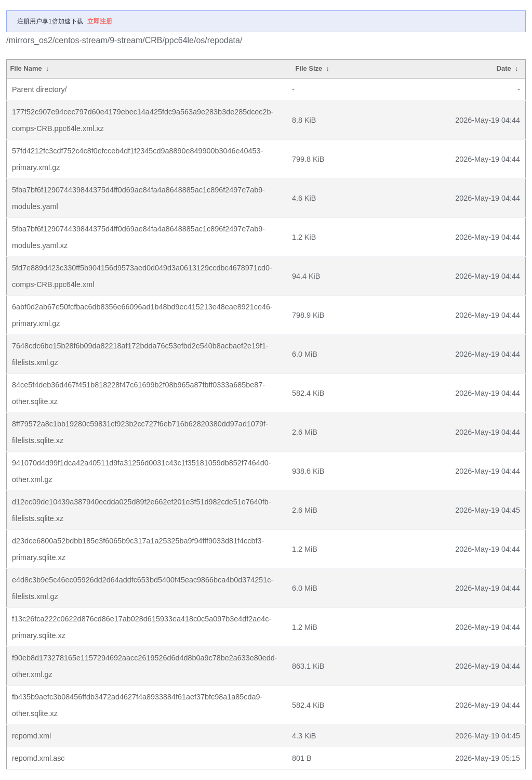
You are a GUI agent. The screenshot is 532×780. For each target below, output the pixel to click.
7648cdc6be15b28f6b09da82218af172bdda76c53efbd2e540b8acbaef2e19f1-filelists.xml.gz (140, 354)
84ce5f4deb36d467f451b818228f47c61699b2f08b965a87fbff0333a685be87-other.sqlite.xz (138, 393)
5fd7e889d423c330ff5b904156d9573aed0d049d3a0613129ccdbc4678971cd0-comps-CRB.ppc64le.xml (142, 276)
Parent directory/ (39, 89)
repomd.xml (31, 736)
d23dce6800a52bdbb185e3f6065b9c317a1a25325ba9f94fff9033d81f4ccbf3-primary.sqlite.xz (138, 549)
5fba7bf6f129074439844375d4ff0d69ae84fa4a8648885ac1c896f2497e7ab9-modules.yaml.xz (138, 237)
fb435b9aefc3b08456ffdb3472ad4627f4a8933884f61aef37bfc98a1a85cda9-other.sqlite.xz (137, 705)
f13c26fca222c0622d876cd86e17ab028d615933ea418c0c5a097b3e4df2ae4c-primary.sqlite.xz (142, 627)
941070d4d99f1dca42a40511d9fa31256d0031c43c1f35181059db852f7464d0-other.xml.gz (142, 471)
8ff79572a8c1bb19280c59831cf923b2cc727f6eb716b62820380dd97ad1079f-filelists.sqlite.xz (140, 432)
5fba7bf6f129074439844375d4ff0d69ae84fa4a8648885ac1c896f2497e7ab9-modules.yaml (138, 198)
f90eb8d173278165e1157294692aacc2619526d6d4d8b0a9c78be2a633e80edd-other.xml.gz (145, 666)
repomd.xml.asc (38, 758)
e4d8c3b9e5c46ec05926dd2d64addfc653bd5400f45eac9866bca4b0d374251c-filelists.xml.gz (143, 588)
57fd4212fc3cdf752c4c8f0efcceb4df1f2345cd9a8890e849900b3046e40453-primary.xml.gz (137, 159)
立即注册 (100, 21)
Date (504, 68)
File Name (26, 68)
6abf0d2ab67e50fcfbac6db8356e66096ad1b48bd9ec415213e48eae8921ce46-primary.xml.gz (142, 315)
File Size (309, 68)
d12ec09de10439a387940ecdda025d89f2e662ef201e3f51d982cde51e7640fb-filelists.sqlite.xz (142, 510)
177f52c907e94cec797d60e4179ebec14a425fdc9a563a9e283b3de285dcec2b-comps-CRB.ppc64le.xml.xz (143, 120)
